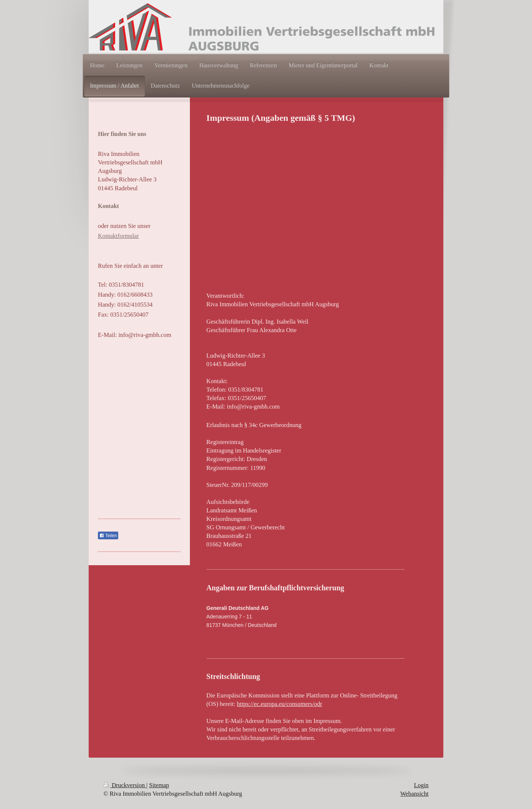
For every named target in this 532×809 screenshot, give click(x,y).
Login (421, 785)
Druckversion (125, 785)
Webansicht (414, 794)
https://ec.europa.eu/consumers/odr (279, 704)
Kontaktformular (118, 236)
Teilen (108, 536)
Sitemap (159, 785)
